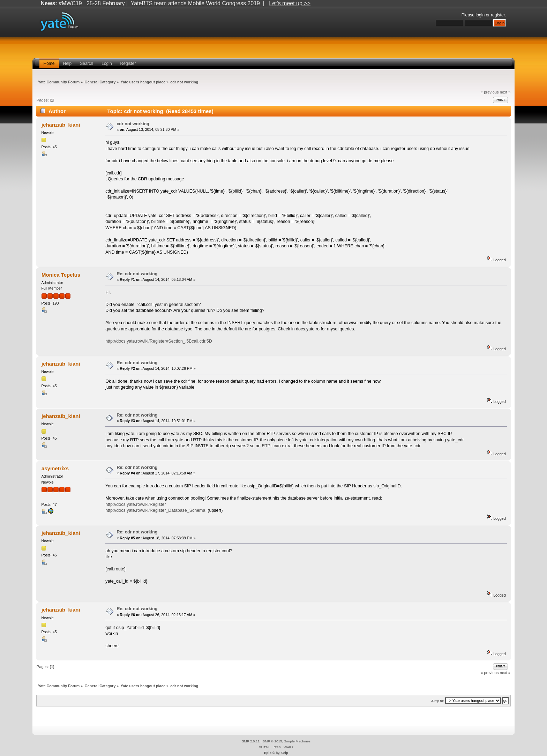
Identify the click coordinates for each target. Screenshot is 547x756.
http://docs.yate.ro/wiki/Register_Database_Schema (155, 510)
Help (68, 63)
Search (87, 63)
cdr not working (133, 124)
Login (107, 63)
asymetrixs (55, 468)
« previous (490, 92)
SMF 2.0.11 (251, 741)
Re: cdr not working (137, 274)
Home (49, 63)
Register (128, 63)
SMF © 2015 (272, 741)
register (498, 15)
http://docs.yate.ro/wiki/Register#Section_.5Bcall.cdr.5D (159, 341)
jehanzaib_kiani (61, 125)
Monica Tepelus (61, 275)
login (480, 15)
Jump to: (438, 701)
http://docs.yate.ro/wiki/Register (136, 504)
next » (505, 92)
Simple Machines (297, 741)
